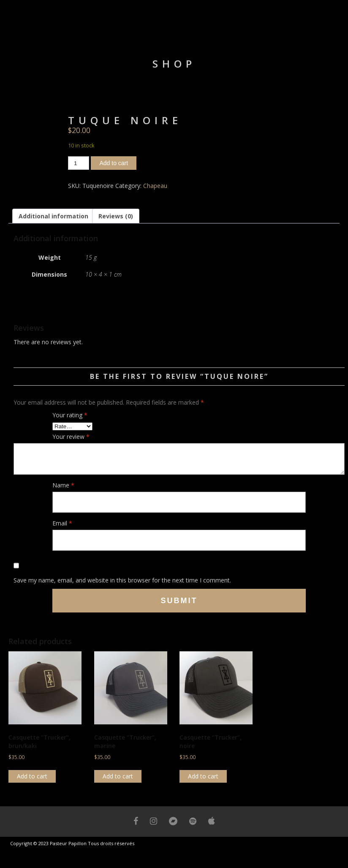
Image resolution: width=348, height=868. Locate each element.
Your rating (70, 415)
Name (63, 485)
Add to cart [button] (32, 776)
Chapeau (155, 186)
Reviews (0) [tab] (116, 216)
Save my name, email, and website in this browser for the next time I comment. (122, 580)
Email (62, 523)
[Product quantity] (79, 163)
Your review (71, 437)
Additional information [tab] (53, 216)
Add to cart (114, 163)
